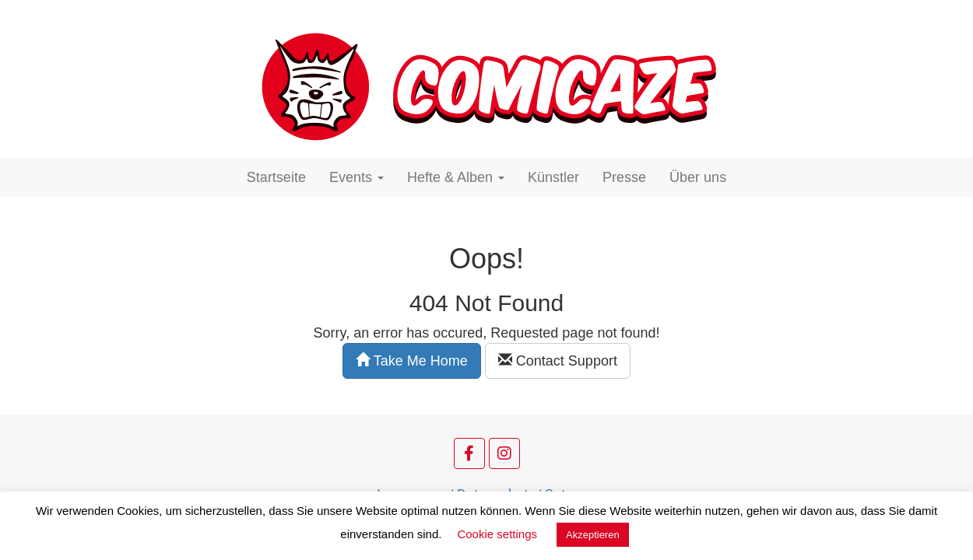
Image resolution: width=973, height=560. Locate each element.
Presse (624, 177)
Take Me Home (412, 360)
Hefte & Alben (456, 177)
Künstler (553, 177)
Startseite (276, 177)
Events (357, 177)
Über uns (698, 177)
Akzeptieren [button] (593, 535)
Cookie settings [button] (497, 534)
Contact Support (558, 360)
